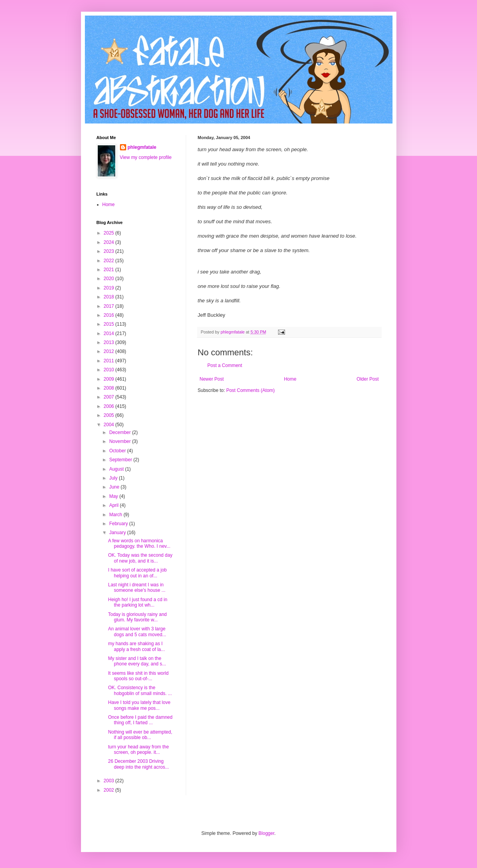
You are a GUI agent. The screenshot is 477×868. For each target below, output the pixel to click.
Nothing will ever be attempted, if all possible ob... (140, 735)
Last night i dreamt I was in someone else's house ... (136, 587)
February (119, 524)
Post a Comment (225, 365)
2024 (109, 242)
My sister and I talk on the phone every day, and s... (137, 661)
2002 (109, 790)
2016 (109, 315)
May (114, 496)
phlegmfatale (142, 147)
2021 (109, 270)
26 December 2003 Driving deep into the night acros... (138, 764)
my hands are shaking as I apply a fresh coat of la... (136, 646)
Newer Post (212, 379)
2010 (109, 370)
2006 (109, 406)
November (121, 441)
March (116, 515)
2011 (109, 361)
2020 (109, 279)
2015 (109, 324)
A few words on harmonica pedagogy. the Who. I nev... (139, 543)
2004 (109, 425)
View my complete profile (146, 157)
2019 (109, 288)
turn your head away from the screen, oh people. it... (138, 750)
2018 (109, 297)
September (121, 460)
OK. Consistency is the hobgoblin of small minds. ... (140, 690)
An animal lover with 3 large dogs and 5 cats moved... (137, 632)
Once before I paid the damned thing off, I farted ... (140, 720)
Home (290, 379)
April (114, 505)
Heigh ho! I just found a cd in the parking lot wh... (137, 602)
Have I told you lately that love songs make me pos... (139, 705)
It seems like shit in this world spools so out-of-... (138, 676)
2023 (109, 251)
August (117, 469)
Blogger (267, 833)
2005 (109, 415)
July (114, 478)
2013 (109, 342)
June (115, 487)
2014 (109, 333)
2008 (109, 388)
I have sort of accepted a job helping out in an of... (137, 573)
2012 (109, 351)
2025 (109, 233)
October (118, 451)
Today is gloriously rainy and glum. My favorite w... (137, 617)
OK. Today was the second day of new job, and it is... (140, 558)
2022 (109, 261)
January (118, 533)
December (121, 432)
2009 (109, 379)
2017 (109, 306)
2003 (109, 781)
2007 (109, 397)
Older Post (368, 379)
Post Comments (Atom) (251, 390)
